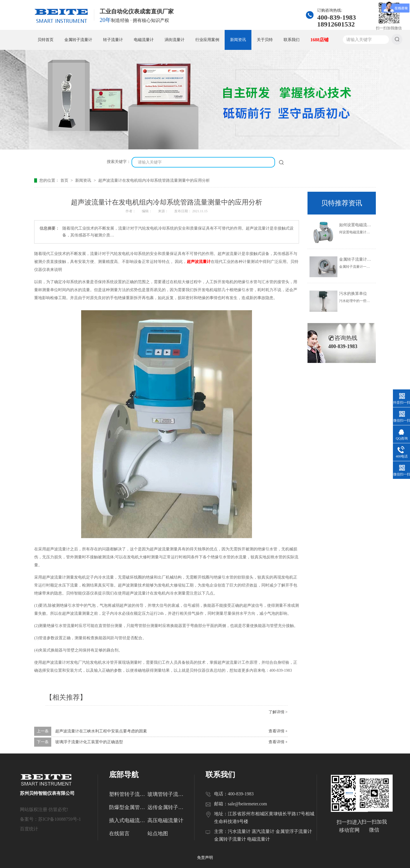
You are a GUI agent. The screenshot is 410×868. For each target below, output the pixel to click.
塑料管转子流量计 (128, 794)
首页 (65, 180)
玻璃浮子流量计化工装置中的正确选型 (89, 742)
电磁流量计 (144, 40)
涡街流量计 (175, 40)
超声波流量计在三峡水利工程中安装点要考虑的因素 (101, 731)
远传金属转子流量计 (167, 807)
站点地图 (158, 834)
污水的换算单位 (353, 294)
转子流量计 (113, 40)
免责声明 (205, 858)
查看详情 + (278, 731)
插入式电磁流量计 (128, 820)
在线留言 (119, 834)
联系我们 (292, 40)
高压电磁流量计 (165, 820)
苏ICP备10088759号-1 (60, 819)
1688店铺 (319, 40)
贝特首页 (46, 40)
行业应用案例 (207, 40)
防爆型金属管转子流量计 (128, 807)
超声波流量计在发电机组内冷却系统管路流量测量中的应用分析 (154, 180)
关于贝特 (265, 40)
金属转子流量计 (78, 40)
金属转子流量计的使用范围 (363, 259)
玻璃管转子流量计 (167, 794)
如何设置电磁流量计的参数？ (365, 225)
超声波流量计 (199, 262)
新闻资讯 (238, 40)
